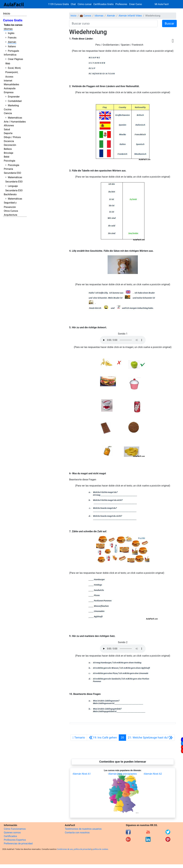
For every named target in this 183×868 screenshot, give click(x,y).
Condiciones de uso (65, 849)
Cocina (8, 109)
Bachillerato (10, 194)
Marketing (13, 105)
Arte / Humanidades (15, 122)
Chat (73, 4)
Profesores (121, 4)
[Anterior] (103, 738)
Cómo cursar (85, 4)
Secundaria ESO (12, 173)
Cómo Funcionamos (15, 829)
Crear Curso (136, 4)
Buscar (169, 23)
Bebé (7, 157)
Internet (8, 81)
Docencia (9, 141)
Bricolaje (9, 153)
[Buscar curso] (113, 23)
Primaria (8, 169)
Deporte (8, 133)
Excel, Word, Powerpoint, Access (13, 72)
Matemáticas (15, 118)
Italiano (12, 46)
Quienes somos (12, 833)
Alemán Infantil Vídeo (130, 16)
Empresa (9, 92)
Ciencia (8, 113)
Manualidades (11, 84)
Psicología (9, 161)
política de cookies (100, 849)
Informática (10, 55)
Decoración (10, 145)
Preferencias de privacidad (18, 844)
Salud (7, 129)
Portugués (13, 51)
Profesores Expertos (15, 840)
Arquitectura (10, 215)
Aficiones (9, 125)
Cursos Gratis (13, 20)
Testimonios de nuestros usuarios (83, 829)
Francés (12, 38)
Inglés (11, 33)
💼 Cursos (85, 16)
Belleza (8, 149)
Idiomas (8, 29)
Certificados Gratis (103, 4)
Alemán (12, 42)
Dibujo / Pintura (12, 137)
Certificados (10, 836)
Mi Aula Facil (162, 4)
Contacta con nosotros (77, 833)
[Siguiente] (150, 738)
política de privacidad (82, 849)
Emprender (14, 97)
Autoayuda (10, 88)
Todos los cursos (13, 25)
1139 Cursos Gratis (59, 4)
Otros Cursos (11, 211)
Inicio (7, 14)
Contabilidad (15, 101)
